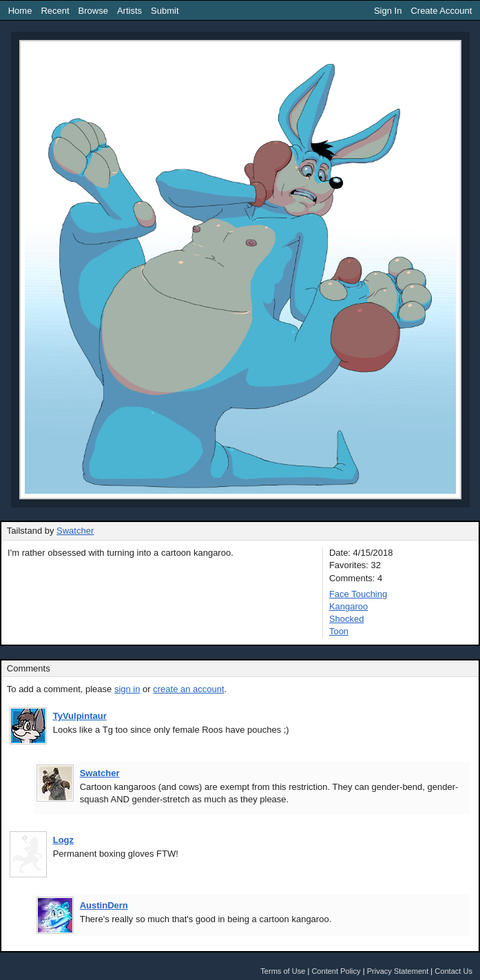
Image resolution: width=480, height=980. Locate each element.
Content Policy (336, 971)
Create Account (441, 11)
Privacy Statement (398, 971)
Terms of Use (283, 971)
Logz (63, 840)
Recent (55, 11)
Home (20, 11)
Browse (93, 11)
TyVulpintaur (80, 716)
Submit (165, 11)
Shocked (347, 619)
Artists (129, 11)
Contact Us (453, 971)
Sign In (388, 11)
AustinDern (104, 905)
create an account (188, 689)
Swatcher (75, 531)
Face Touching (358, 594)
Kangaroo (348, 606)
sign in (127, 689)
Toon (339, 631)
